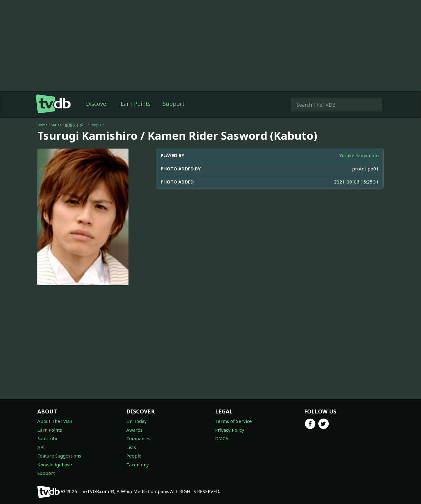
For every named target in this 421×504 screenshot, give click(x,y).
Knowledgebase (55, 465)
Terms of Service (233, 421)
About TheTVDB (55, 421)
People (96, 125)
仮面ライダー (76, 125)
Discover (97, 104)
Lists (131, 447)
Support (174, 104)
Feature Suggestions (59, 456)
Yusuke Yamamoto (359, 155)
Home (43, 125)
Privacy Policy (230, 430)
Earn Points (136, 104)
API (41, 447)
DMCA (222, 438)
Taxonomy (138, 465)
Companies (138, 438)
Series (56, 125)
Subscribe (48, 438)
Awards (134, 430)
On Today (137, 421)
